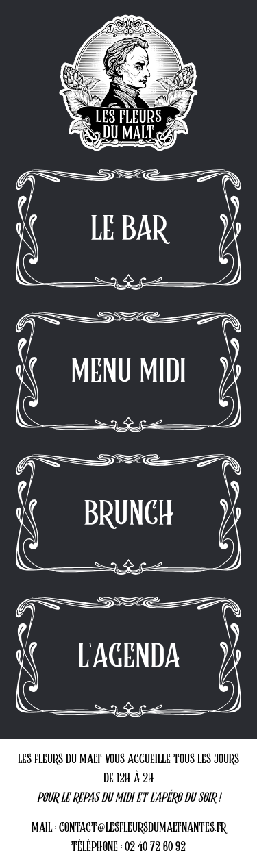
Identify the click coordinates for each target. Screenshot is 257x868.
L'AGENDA (129, 657)
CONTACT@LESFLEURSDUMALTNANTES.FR (143, 828)
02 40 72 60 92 (155, 847)
